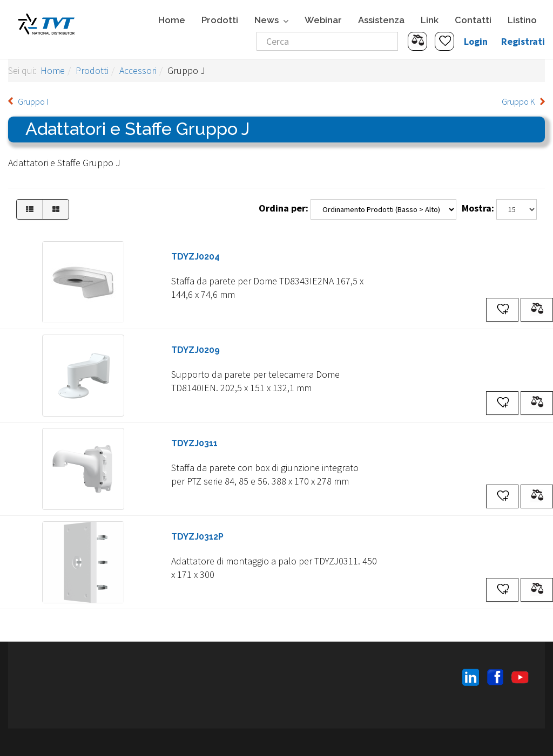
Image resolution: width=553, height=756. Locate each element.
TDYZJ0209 (195, 350)
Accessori (138, 70)
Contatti (473, 20)
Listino (522, 20)
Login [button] (476, 41)
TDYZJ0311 (194, 443)
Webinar (323, 20)
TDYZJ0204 (195, 257)
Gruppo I (33, 101)
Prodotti (220, 20)
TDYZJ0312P (197, 537)
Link (430, 20)
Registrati (523, 41)
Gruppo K (518, 101)
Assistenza (381, 20)
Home (172, 20)
